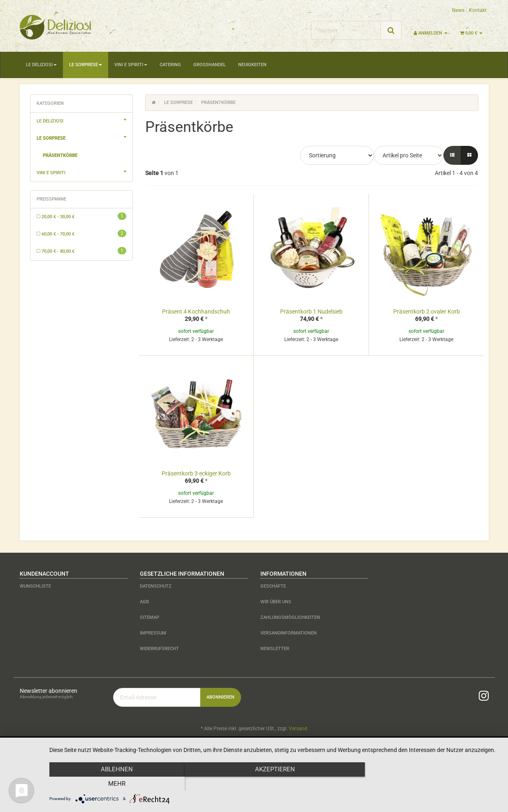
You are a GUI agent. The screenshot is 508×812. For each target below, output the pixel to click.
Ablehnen (117, 784)
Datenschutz (156, 586)
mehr (432, 784)
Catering (170, 65)
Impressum (153, 633)
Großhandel (210, 65)
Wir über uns (276, 602)
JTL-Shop (472, 750)
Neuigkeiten (252, 65)
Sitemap (150, 617)
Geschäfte (273, 586)
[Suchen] (346, 30)
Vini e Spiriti (131, 65)
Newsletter (275, 649)
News (458, 10)
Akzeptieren (275, 784)
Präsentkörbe (60, 156)
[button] (452, 155)
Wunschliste (35, 586)
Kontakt (478, 10)
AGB (144, 602)
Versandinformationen (289, 633)
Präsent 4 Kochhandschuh (196, 311)
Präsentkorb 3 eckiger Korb (196, 473)
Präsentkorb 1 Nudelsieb (311, 311)
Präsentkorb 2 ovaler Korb (427, 311)
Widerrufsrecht (159, 649)
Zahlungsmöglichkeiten (290, 617)
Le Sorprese (86, 65)
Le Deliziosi (41, 65)
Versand (298, 729)
